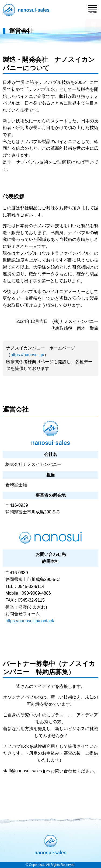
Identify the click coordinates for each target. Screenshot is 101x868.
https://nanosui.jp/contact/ (30, 621)
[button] (93, 10)
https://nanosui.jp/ (27, 355)
